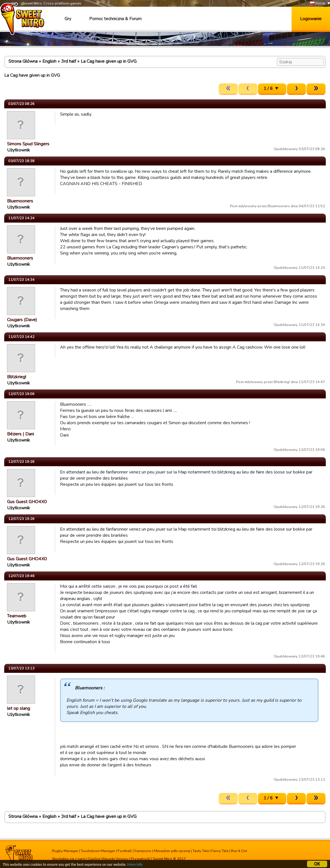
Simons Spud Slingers (28, 144)
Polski (318, 4)
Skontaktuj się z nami (69, 859)
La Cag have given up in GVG (109, 61)
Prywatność (141, 859)
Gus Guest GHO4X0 (27, 502)
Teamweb (17, 616)
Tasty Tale (201, 851)
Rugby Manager (65, 851)
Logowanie (311, 19)
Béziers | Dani (20, 434)
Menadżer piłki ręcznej (172, 851)
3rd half (69, 61)
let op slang (19, 708)
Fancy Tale (220, 851)
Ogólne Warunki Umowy (108, 859)
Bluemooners (20, 201)
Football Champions (135, 851)
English (49, 61)
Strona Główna (23, 61)
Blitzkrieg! (17, 377)
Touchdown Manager (98, 851)
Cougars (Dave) (22, 320)
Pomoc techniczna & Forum (115, 19)
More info (135, 865)
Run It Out (239, 851)
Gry (68, 19)
